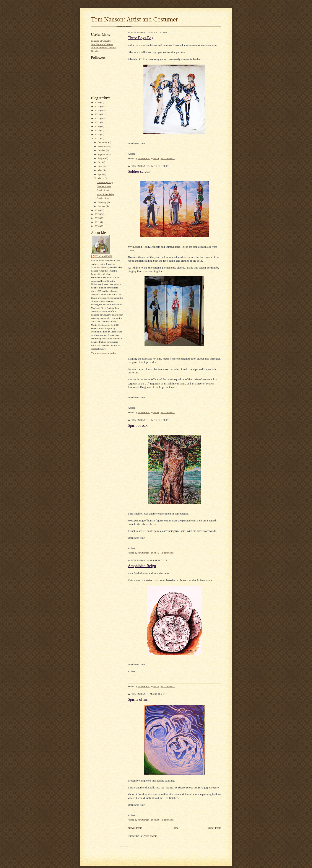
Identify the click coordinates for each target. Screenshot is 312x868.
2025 (97, 106)
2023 (97, 114)
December (103, 142)
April (101, 174)
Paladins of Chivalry (101, 41)
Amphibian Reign (106, 194)
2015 (97, 214)
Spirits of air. (103, 198)
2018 (97, 134)
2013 (97, 218)
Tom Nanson (104, 256)
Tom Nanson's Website (102, 44)
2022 (97, 118)
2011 (97, 222)
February (102, 202)
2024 (97, 110)
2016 (97, 210)
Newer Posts (135, 828)
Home (175, 828)
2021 (97, 122)
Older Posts (214, 828)
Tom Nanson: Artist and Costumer (134, 19)
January (102, 206)
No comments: (168, 158)
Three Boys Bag (105, 182)
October (102, 150)
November (103, 146)
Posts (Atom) (151, 836)
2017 (97, 138)
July (100, 162)
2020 (97, 126)
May (100, 170)
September (103, 154)
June (100, 166)
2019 (97, 130)
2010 (97, 226)
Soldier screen (104, 186)
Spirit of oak (103, 190)
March (101, 178)
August (102, 158)
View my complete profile (104, 353)
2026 (97, 102)
